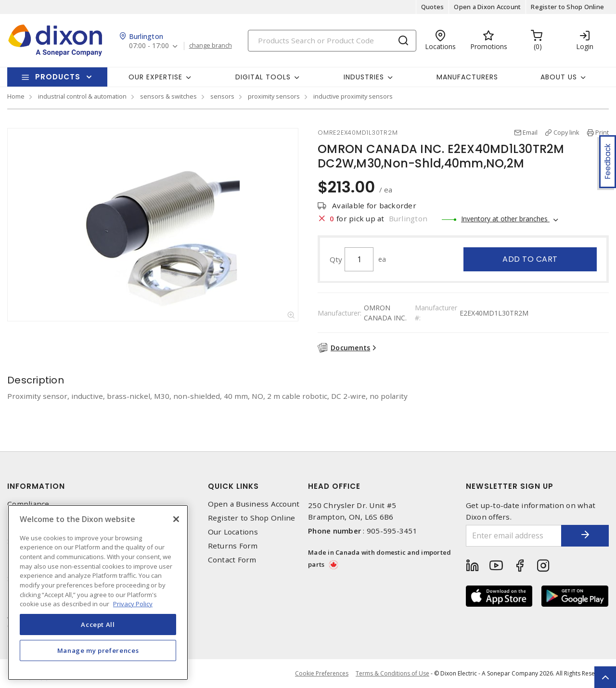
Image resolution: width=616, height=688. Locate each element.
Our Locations (233, 532)
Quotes (433, 7)
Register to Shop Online (567, 7)
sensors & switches (168, 96)
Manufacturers (467, 77)
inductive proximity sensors (353, 96)
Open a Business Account (254, 504)
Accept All (98, 624)
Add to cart (530, 259)
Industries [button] (364, 77)
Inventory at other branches (505, 219)
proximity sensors (274, 96)
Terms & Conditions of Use (392, 673)
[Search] (332, 41)
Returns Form (233, 546)
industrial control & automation (82, 96)
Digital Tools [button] (263, 77)
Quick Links (233, 486)
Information (36, 486)
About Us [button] (559, 77)
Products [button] (58, 77)
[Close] (176, 519)
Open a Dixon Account (487, 7)
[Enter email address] (514, 536)
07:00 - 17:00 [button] (149, 46)
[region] (98, 592)
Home (16, 96)
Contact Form (232, 560)
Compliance (28, 504)
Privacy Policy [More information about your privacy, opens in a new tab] (133, 604)
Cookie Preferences (322, 674)
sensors (222, 96)
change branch (211, 46)
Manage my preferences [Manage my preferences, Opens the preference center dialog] (98, 650)
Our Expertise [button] (155, 77)
